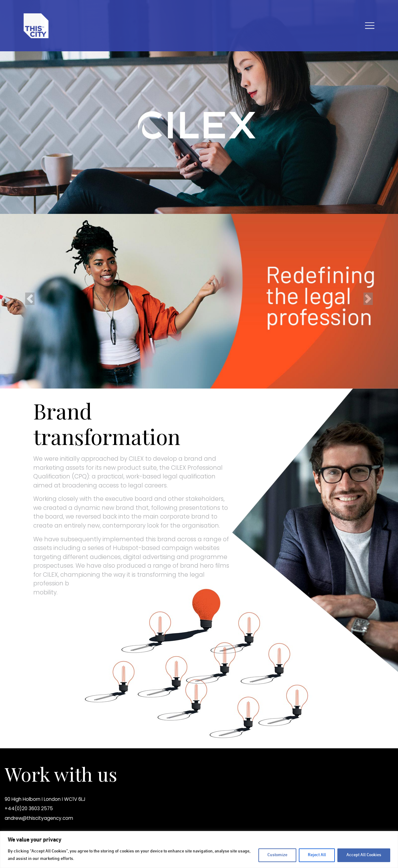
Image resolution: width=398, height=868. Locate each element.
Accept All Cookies (364, 855)
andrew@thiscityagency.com (39, 818)
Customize (277, 855)
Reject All (317, 855)
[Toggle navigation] (370, 26)
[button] (30, 299)
